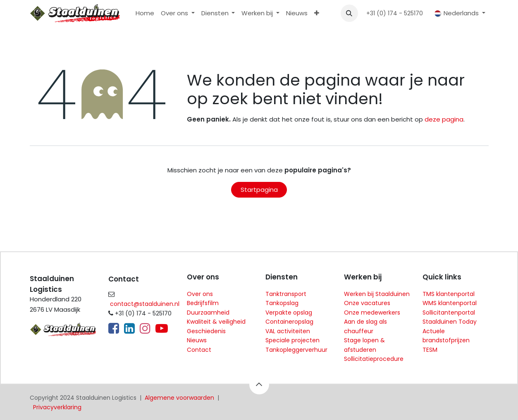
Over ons (200, 294)
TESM (430, 350)
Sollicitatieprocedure (374, 359)
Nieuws (197, 340)
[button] (349, 13)
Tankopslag (282, 303)
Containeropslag (289, 322)
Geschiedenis (206, 331)
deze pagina (444, 119)
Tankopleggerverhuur (296, 350)
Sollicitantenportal (449, 313)
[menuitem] (145, 13)
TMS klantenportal (449, 294)
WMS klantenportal (450, 303)
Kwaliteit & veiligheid (216, 322)
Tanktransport (286, 294)
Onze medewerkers (372, 313)
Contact (199, 350)
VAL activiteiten (288, 331)
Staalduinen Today (450, 322)
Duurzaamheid (208, 313)
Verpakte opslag (289, 313)
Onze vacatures (367, 303)
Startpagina (259, 190)
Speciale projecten (292, 340)
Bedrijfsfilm (203, 303)
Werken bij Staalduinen (377, 294)
